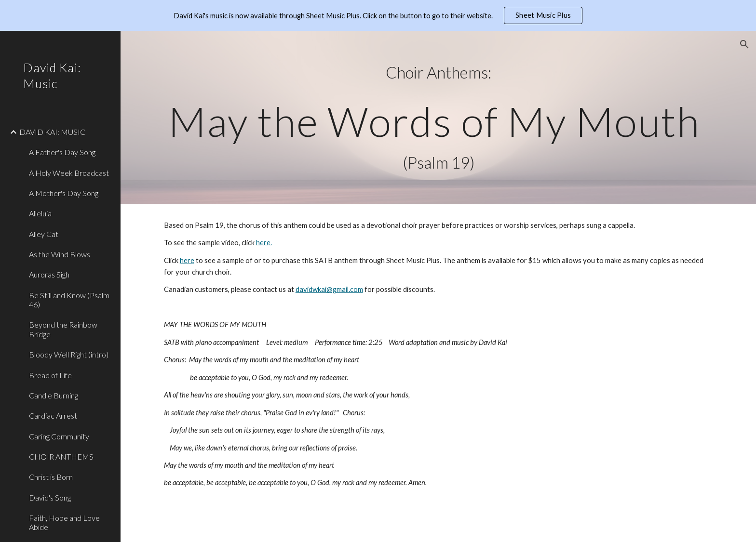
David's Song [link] (50, 497)
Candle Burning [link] (54, 395)
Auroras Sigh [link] (49, 274)
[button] (744, 44)
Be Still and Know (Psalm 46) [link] (69, 300)
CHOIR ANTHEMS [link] (61, 456)
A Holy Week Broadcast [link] (69, 173)
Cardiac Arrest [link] (53, 416)
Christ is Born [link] (51, 477)
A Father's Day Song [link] (62, 152)
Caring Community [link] (59, 436)
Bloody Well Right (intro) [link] (69, 354)
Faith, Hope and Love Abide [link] (64, 522)
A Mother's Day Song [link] (64, 193)
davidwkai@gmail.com (329, 289)
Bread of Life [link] (50, 375)
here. (264, 243)
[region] (378, 15)
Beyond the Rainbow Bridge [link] (63, 329)
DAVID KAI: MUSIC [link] (52, 132)
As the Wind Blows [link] (60, 254)
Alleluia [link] (40, 213)
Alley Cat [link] (44, 234)
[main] (438, 118)
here (187, 260)
